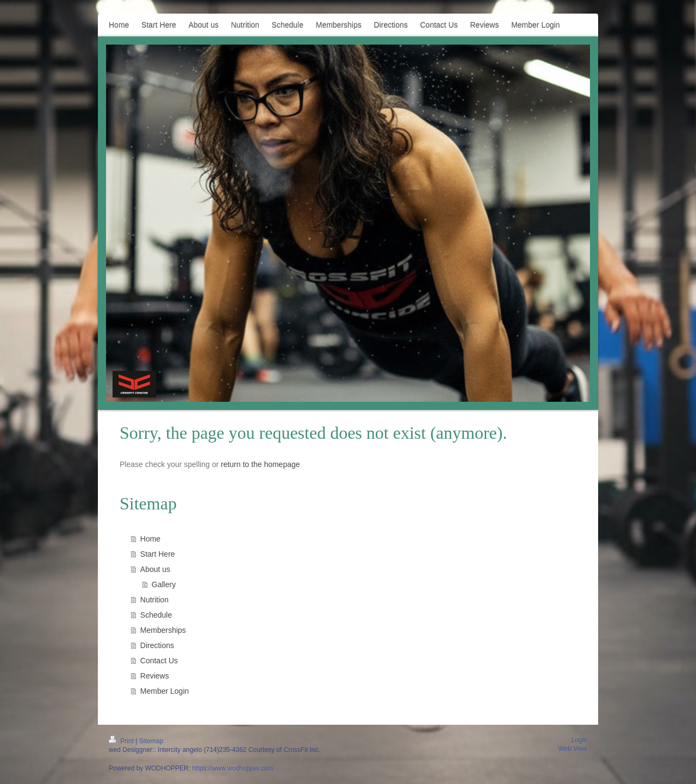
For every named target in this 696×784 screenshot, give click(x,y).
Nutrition (154, 600)
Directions (157, 645)
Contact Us (159, 661)
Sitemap (151, 741)
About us (155, 569)
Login (579, 740)
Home (150, 539)
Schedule (156, 615)
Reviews (155, 676)
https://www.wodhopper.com (232, 768)
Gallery (164, 584)
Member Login (165, 691)
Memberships (163, 630)
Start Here (158, 554)
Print (122, 741)
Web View (573, 749)
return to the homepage (260, 464)
